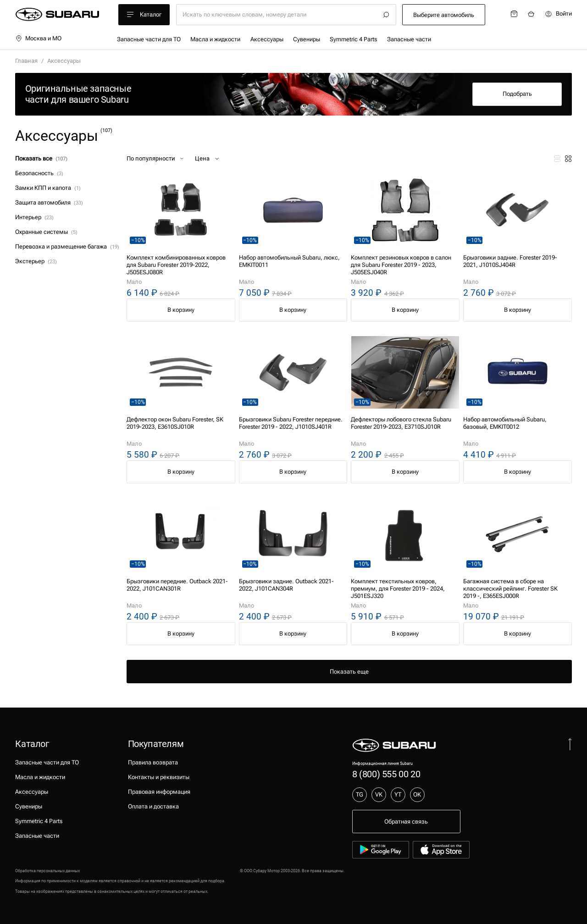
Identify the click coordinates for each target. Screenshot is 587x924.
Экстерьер (36, 261)
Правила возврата (153, 762)
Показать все (41, 158)
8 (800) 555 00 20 (386, 774)
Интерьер (34, 217)
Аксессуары (267, 39)
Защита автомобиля (49, 202)
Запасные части (409, 39)
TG (360, 794)
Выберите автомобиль (444, 15)
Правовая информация (159, 792)
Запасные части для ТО (149, 39)
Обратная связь (406, 822)
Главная (26, 61)
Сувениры (307, 39)
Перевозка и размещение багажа (67, 246)
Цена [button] (208, 159)
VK (379, 794)
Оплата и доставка (153, 806)
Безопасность (39, 173)
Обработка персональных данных (47, 871)
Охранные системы (46, 232)
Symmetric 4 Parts (353, 39)
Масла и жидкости (215, 39)
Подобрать (517, 94)
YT (398, 794)
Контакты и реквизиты (159, 777)
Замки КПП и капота (48, 188)
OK (417, 794)
